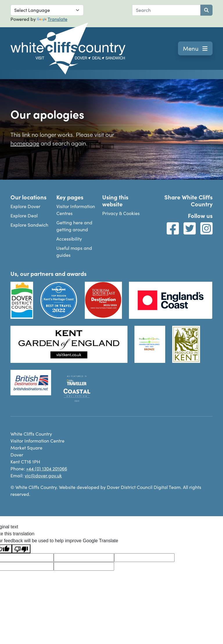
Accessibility (69, 239)
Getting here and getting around (74, 226)
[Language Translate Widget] (47, 10)
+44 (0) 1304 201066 (47, 469)
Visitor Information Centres (76, 210)
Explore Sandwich (29, 225)
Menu (195, 48)
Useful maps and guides (74, 251)
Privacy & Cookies (121, 213)
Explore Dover (25, 206)
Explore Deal (24, 215)
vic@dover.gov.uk (43, 475)
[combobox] (166, 10)
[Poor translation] (21, 549)
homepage (25, 143)
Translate (52, 19)
